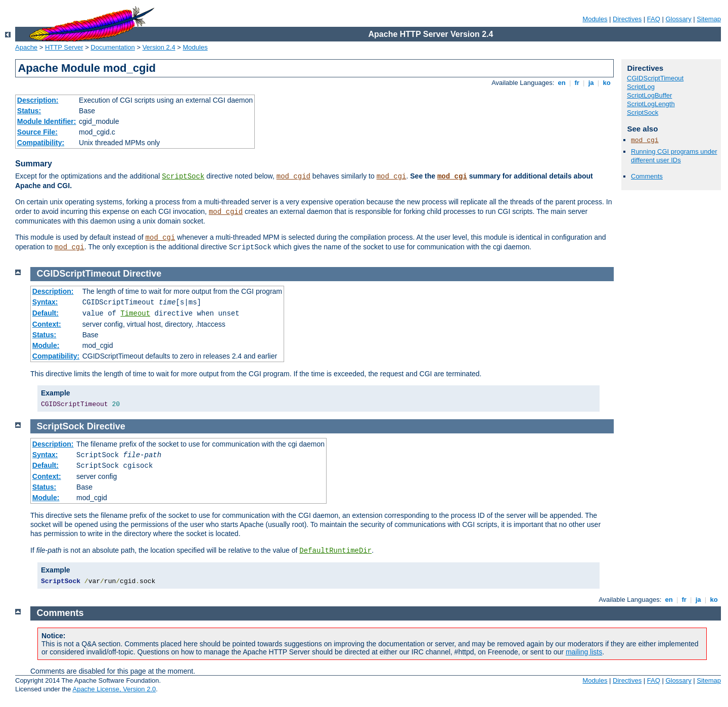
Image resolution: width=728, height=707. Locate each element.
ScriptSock (183, 176)
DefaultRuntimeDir (335, 551)
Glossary (678, 19)
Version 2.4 (159, 47)
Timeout (135, 314)
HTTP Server (64, 47)
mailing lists (584, 652)
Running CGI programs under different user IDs (674, 156)
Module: (46, 345)
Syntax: (45, 302)
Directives (627, 19)
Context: (47, 324)
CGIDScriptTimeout (655, 78)
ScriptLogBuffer (649, 95)
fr (577, 83)
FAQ (654, 19)
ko (607, 83)
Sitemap (709, 19)
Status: (29, 111)
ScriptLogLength (651, 104)
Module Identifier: (47, 121)
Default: (45, 313)
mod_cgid (293, 176)
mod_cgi (392, 176)
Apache (26, 47)
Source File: (37, 132)
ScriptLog (641, 87)
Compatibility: (41, 143)
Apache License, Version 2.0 (114, 689)
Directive (142, 274)
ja (591, 83)
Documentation (112, 47)
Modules (595, 19)
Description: (38, 100)
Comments (647, 176)
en (562, 83)
